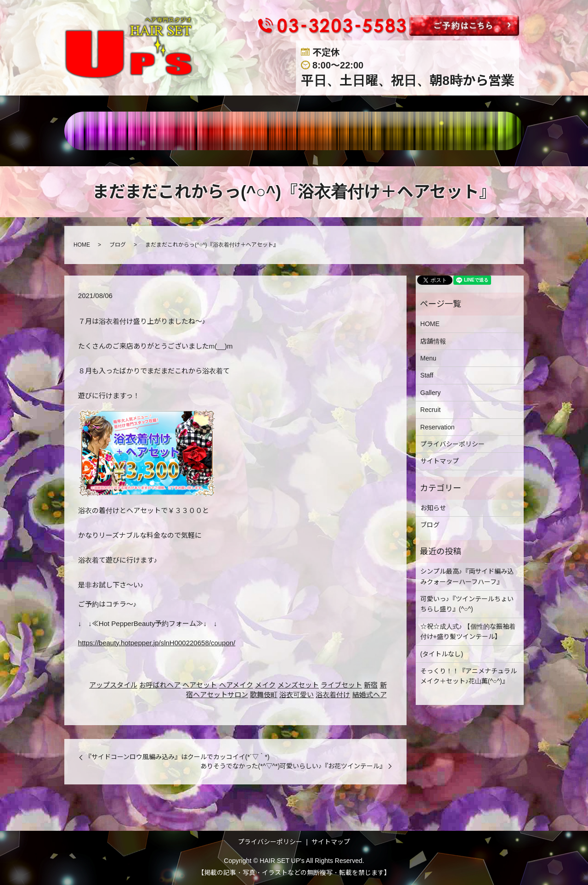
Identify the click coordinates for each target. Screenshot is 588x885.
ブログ (118, 245)
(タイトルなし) (442, 654)
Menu (428, 358)
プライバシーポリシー (452, 444)
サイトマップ (440, 461)
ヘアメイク (236, 685)
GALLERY (337, 131)
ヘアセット (200, 685)
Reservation (438, 427)
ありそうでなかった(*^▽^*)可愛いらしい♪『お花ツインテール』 (293, 766)
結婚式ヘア (370, 695)
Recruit (430, 410)
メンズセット (298, 685)
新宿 (371, 685)
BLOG (448, 131)
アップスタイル (113, 685)
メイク (265, 685)
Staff (427, 375)
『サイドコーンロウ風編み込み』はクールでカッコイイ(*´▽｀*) (177, 757)
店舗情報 (190, 131)
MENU (238, 131)
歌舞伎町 (264, 695)
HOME (141, 131)
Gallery (430, 393)
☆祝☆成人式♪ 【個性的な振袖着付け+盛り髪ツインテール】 (468, 631)
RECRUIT (397, 131)
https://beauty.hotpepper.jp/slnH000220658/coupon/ (157, 643)
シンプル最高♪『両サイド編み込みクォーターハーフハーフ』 (467, 576)
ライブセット (341, 685)
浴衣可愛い (297, 695)
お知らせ (433, 508)
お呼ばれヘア (160, 685)
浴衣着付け (333, 695)
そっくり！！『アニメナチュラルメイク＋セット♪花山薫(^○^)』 (469, 676)
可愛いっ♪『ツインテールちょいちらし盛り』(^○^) (467, 604)
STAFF (284, 131)
